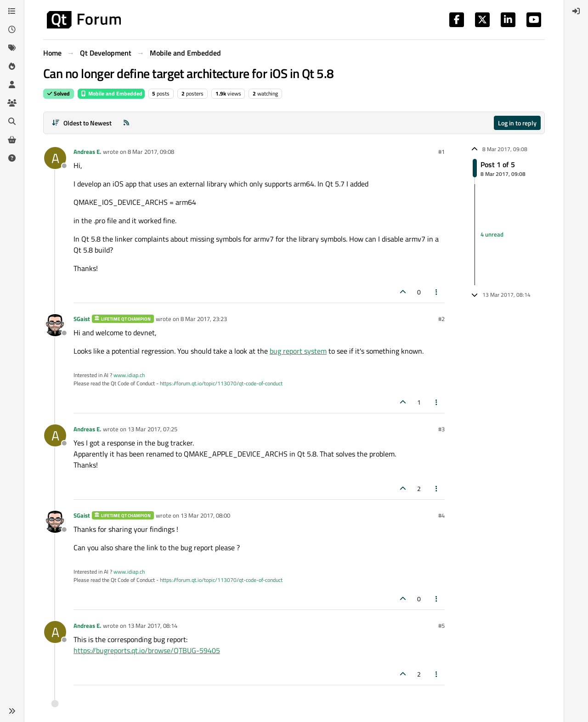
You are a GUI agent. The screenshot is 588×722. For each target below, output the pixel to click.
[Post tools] (437, 292)
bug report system (298, 351)
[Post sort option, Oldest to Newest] (82, 123)
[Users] (12, 85)
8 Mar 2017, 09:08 (151, 152)
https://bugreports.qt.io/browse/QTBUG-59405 (147, 650)
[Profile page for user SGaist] (55, 325)
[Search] (12, 121)
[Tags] (12, 48)
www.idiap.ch (129, 375)
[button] (12, 711)
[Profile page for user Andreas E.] (55, 158)
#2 (441, 319)
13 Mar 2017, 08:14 (153, 626)
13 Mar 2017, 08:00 (205, 515)
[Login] (576, 11)
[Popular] (12, 66)
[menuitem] (576, 11)
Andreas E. (87, 152)
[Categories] (12, 11)
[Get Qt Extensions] (12, 140)
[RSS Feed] (126, 123)
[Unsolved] (12, 158)
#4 (441, 515)
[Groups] (12, 103)
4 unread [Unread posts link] (492, 234)
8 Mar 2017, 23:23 (204, 319)
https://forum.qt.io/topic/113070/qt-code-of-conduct (221, 383)
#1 (441, 152)
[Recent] (12, 29)
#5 (441, 626)
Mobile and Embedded (111, 93)
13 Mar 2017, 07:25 (153, 429)
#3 (441, 429)
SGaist (82, 319)
